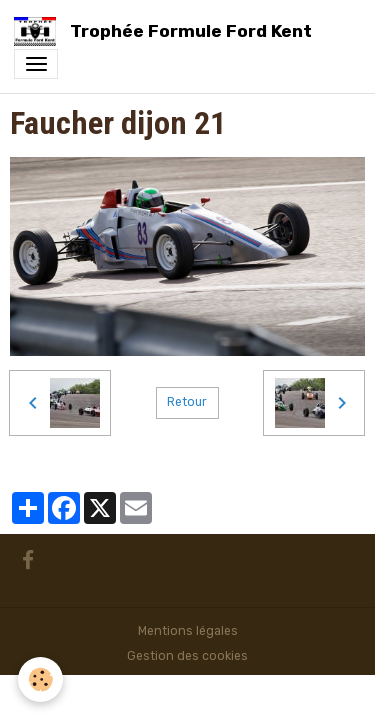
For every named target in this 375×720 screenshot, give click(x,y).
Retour (187, 402)
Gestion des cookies (187, 656)
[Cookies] (40, 679)
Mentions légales (188, 631)
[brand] (166, 31)
